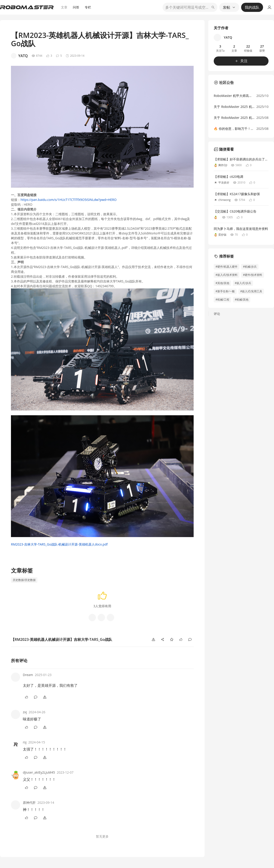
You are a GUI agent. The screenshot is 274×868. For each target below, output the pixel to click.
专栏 (88, 7)
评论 (217, 314)
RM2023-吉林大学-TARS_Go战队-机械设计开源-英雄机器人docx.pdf (59, 544)
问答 (76, 7)
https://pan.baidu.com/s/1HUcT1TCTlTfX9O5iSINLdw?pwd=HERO (68, 200)
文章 (64, 7)
